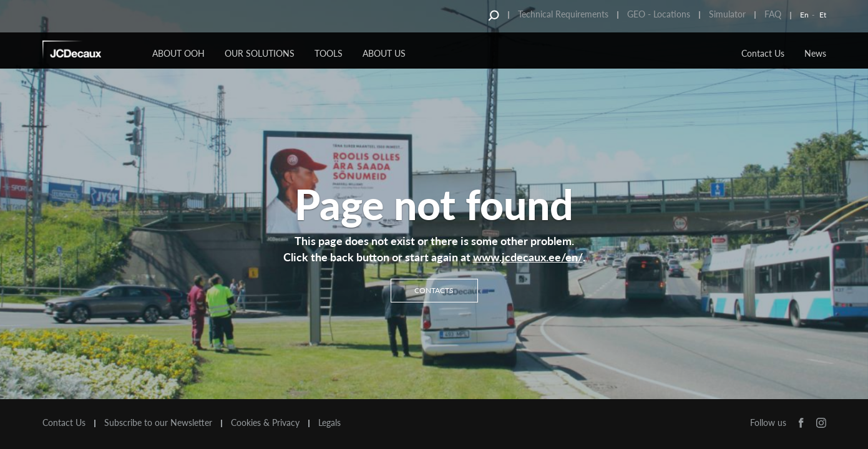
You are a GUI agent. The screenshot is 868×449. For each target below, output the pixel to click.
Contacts (434, 290)
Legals (329, 423)
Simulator (727, 14)
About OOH (178, 53)
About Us (384, 53)
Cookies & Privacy (265, 423)
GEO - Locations (659, 14)
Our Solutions (260, 53)
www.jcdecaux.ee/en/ (528, 258)
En (804, 15)
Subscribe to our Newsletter (158, 423)
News (815, 53)
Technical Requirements (563, 14)
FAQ (773, 14)
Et (823, 15)
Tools (329, 53)
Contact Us (763, 53)
